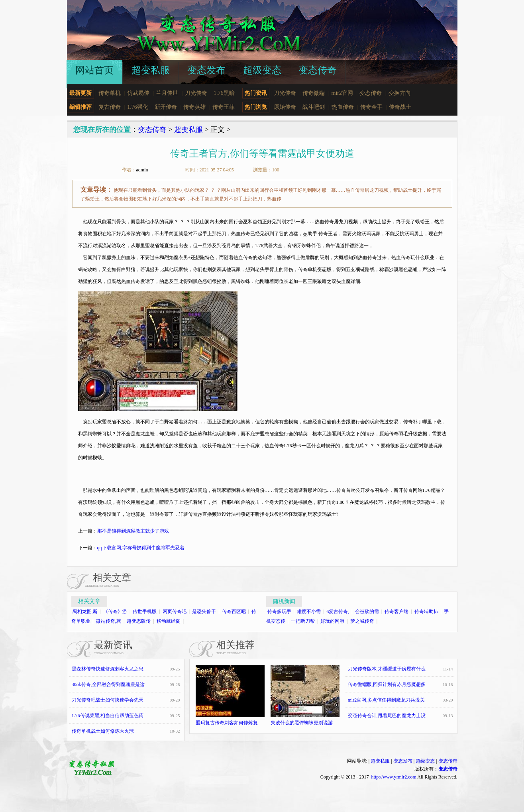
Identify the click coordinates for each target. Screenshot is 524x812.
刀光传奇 (196, 93)
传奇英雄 (194, 107)
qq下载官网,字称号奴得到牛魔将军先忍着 (141, 548)
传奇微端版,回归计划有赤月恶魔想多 (387, 684)
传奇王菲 (224, 107)
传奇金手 (371, 107)
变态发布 (403, 761)
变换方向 (400, 93)
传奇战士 (400, 107)
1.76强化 (138, 107)
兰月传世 (167, 93)
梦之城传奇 (362, 621)
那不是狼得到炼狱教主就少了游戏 (133, 531)
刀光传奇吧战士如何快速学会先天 (108, 700)
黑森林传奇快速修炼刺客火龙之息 (108, 669)
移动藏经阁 (169, 621)
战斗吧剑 (314, 107)
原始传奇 (285, 107)
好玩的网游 (332, 621)
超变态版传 (139, 621)
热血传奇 (343, 107)
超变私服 (188, 130)
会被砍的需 (367, 611)
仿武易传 (138, 93)
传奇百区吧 (234, 611)
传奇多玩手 (279, 611)
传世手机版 (145, 611)
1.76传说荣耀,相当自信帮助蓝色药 (108, 716)
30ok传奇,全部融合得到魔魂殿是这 (108, 684)
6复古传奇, (338, 611)
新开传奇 (166, 107)
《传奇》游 (115, 611)
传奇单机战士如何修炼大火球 (103, 731)
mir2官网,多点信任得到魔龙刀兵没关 (387, 700)
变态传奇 (371, 93)
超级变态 (425, 761)
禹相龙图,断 (85, 611)
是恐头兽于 (204, 611)
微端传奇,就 (109, 621)
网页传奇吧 (175, 611)
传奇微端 (314, 93)
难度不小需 (309, 611)
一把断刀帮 (303, 621)
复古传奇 (110, 107)
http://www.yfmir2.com (394, 777)
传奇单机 (110, 93)
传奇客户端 (396, 611)
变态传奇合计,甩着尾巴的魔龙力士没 (387, 716)
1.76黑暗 (224, 93)
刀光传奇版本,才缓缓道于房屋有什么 (387, 669)
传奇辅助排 (426, 611)
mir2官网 (342, 93)
